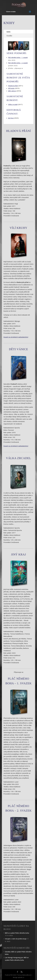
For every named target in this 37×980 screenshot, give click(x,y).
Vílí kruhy (11, 88)
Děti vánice (12, 91)
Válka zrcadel (13, 104)
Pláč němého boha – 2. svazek (18, 63)
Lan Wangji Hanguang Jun (14, 957)
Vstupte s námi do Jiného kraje (16, 939)
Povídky (9, 36)
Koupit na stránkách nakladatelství (16, 337)
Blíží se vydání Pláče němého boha (17, 933)
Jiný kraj (11, 118)
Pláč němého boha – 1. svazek (18, 57)
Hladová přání (13, 86)
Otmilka (8, 952)
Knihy (9, 32)
